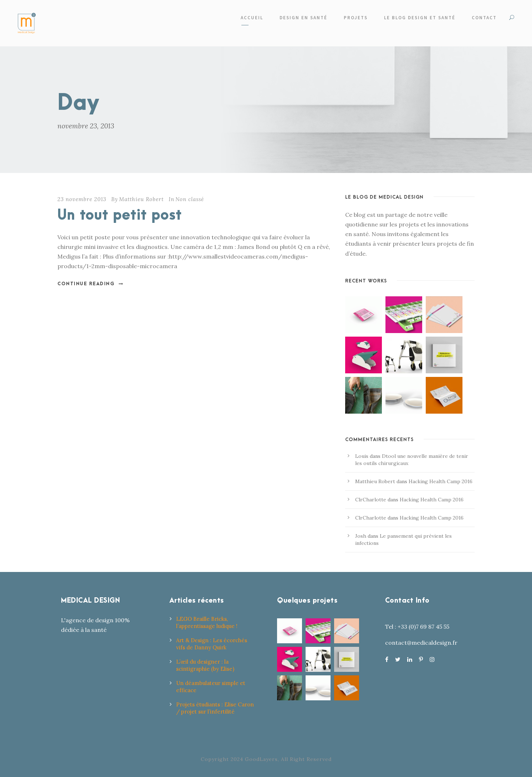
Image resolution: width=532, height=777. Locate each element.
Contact (484, 18)
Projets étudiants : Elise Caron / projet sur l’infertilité (215, 708)
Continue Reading (91, 284)
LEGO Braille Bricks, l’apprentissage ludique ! (207, 622)
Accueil (252, 18)
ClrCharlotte (371, 500)
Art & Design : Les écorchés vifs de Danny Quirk (212, 644)
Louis (362, 456)
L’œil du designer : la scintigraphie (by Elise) (205, 665)
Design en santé (303, 18)
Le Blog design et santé (420, 18)
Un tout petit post (120, 216)
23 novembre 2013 (82, 199)
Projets (356, 18)
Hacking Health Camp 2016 (441, 481)
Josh (361, 536)
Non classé (190, 199)
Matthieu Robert (141, 199)
